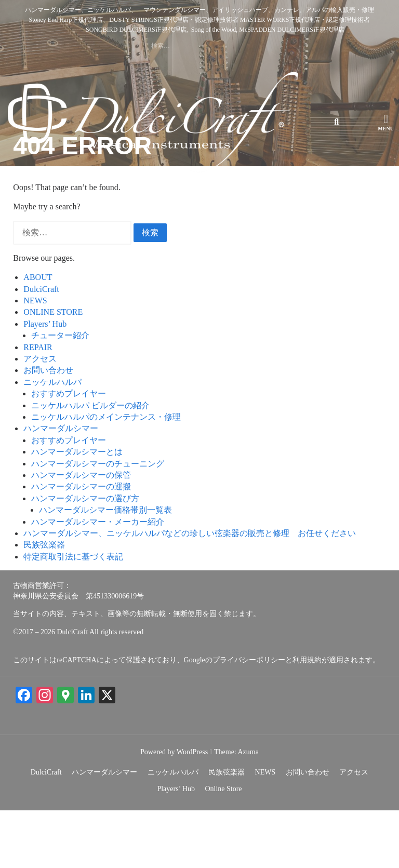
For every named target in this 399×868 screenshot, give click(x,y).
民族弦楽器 (44, 602)
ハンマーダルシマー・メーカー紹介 (98, 579)
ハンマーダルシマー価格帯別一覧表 (105, 567)
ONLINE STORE (53, 370)
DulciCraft (41, 346)
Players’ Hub (45, 381)
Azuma (248, 809)
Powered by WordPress (174, 809)
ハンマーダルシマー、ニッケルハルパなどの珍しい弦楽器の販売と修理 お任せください (190, 591)
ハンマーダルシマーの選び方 (85, 556)
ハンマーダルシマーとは (77, 509)
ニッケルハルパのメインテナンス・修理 (106, 475)
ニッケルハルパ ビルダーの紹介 (90, 463)
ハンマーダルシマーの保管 (81, 533)
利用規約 (307, 718)
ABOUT (38, 335)
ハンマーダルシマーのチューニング (98, 521)
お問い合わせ (48, 428)
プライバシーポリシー (249, 718)
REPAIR (38, 404)
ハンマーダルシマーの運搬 (81, 544)
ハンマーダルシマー (61, 486)
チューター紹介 (60, 393)
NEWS (35, 358)
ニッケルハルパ (52, 439)
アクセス (40, 416)
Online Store (223, 846)
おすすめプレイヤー (69, 451)
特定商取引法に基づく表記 (73, 614)
